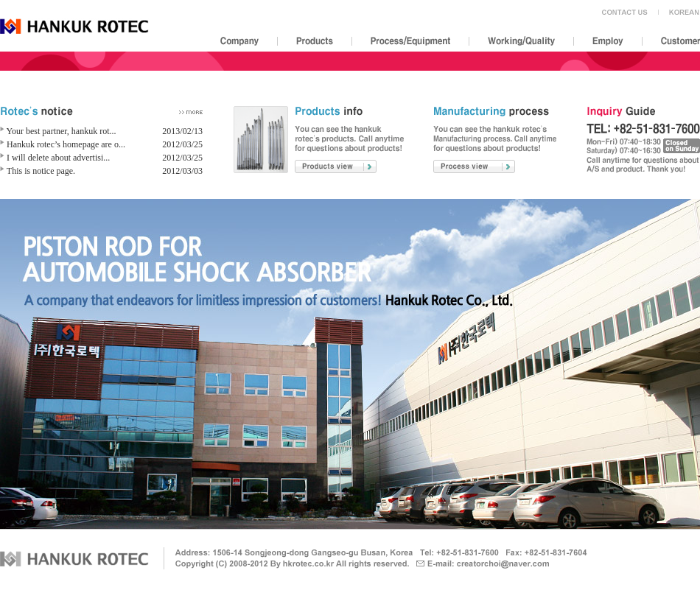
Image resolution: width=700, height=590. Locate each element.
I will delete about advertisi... (58, 158)
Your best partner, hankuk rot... (62, 131)
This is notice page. (41, 171)
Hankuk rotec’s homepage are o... (66, 144)
